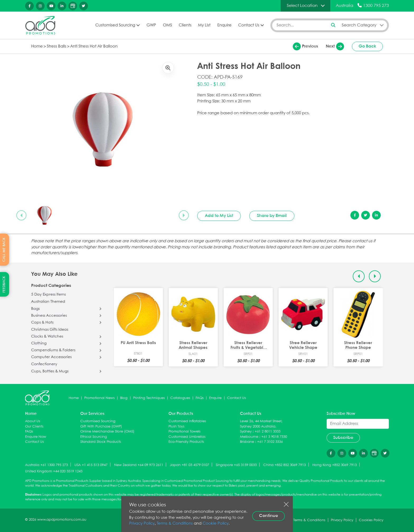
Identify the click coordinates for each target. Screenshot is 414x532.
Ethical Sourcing (94, 437)
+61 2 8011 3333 (268, 432)
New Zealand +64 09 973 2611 (139, 465)
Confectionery (44, 364)
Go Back (367, 46)
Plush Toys (176, 427)
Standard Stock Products (101, 442)
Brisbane (247, 442)
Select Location (302, 6)
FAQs (200, 398)
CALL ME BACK (4, 250)
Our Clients (34, 427)
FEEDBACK (4, 284)
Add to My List (219, 216)
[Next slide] (184, 215)
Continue (269, 516)
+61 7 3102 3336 (270, 442)
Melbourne (249, 437)
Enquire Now (36, 437)
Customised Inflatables (187, 421)
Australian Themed (48, 302)
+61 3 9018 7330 (274, 437)
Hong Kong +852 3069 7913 (335, 465)
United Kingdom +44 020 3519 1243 (54, 471)
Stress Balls (57, 46)
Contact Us (249, 25)
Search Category (359, 25)
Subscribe (343, 438)
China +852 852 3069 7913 (284, 465)
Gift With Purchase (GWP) (101, 427)
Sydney (246, 432)
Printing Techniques (149, 398)
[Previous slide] (21, 215)
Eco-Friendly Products (186, 442)
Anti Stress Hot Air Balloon (94, 46)
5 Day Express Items (48, 294)
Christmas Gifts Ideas (50, 330)
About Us (33, 421)
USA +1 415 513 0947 (91, 465)
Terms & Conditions (175, 524)
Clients (185, 25)
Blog (124, 398)
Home (37, 46)
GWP (151, 25)
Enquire (224, 25)
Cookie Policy (216, 524)
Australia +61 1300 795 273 (46, 465)
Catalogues (180, 398)
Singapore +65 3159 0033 (236, 465)
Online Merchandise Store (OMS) (107, 432)
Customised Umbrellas (187, 437)
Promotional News (99, 398)
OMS (167, 25)
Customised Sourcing (115, 25)
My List (204, 25)
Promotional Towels (184, 432)
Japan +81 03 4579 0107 (189, 465)
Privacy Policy (142, 524)
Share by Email (272, 216)
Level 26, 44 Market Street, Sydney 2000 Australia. (261, 424)
